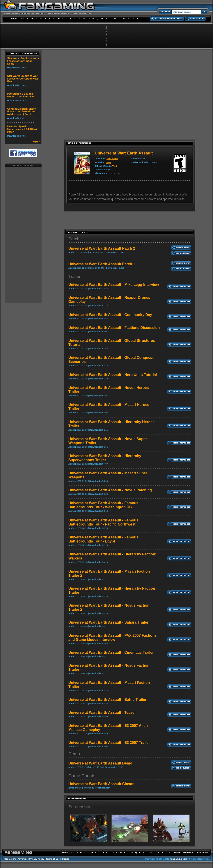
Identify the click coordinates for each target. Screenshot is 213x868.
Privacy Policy (37, 859)
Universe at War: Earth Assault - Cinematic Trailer (111, 652)
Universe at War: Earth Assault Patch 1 (102, 264)
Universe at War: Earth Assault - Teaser (102, 712)
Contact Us (10, 859)
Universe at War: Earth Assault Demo (100, 763)
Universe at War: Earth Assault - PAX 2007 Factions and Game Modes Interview (113, 638)
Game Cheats (82, 776)
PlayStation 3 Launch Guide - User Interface (20, 95)
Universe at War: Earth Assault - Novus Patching (110, 490)
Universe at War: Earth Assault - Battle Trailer (107, 700)
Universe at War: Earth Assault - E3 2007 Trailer (109, 743)
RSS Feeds (203, 852)
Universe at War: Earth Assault (124, 153)
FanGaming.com (178, 859)
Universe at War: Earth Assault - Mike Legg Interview (114, 285)
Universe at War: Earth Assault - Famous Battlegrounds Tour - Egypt (103, 539)
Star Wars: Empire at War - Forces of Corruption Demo (23, 61)
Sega (109, 162)
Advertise (22, 859)
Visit (115, 166)
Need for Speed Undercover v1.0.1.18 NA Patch (22, 129)
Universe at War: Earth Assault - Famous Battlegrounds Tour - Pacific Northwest (103, 522)
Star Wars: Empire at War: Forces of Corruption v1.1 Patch (23, 79)
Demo (74, 754)
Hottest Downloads (184, 852)
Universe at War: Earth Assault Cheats (101, 784)
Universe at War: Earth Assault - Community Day (110, 315)
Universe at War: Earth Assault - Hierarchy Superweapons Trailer (105, 458)
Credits (65, 859)
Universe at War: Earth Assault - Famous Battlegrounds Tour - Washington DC (103, 505)
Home (14, 18)
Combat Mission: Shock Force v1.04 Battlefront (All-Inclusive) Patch (22, 111)
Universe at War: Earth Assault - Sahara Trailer (108, 622)
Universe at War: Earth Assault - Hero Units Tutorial (113, 375)
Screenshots (80, 807)
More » (36, 142)
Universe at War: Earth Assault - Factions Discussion (114, 328)
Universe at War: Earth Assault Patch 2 (102, 248)
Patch (74, 239)
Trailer (74, 276)
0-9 (23, 18)
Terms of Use (53, 859)
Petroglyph (112, 158)
